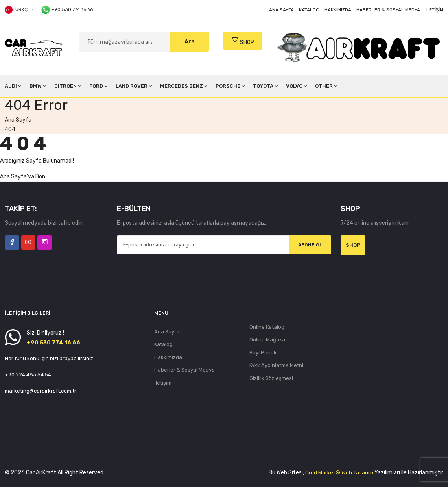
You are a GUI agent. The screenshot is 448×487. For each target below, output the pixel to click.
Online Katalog (267, 327)
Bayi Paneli (263, 353)
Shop (353, 245)
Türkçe (19, 10)
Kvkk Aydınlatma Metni (276, 366)
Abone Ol (310, 245)
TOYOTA (265, 86)
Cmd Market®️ (322, 473)
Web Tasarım (357, 473)
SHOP (242, 41)
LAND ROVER (134, 86)
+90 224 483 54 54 (28, 375)
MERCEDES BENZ (184, 86)
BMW (38, 86)
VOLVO (296, 86)
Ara (190, 42)
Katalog (309, 10)
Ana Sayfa (281, 10)
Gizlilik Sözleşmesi (271, 379)
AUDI (13, 86)
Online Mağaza (267, 340)
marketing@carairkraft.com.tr (41, 391)
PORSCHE (230, 86)
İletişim (434, 10)
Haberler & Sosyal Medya (388, 10)
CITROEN (68, 86)
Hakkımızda (338, 10)
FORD (98, 86)
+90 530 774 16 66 (66, 10)
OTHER (326, 86)
